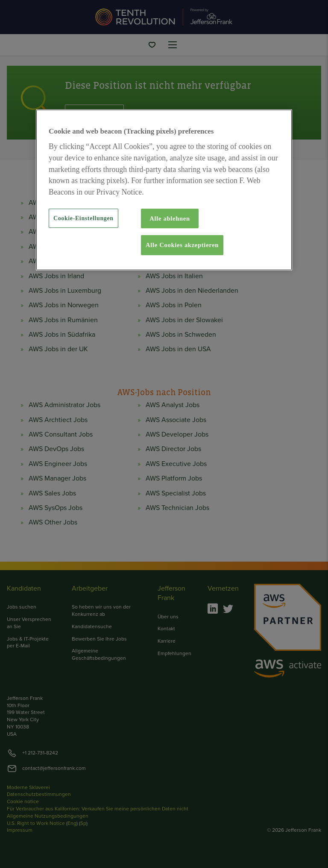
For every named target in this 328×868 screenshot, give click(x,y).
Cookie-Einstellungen (83, 218)
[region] (164, 190)
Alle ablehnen (170, 218)
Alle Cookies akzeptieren (182, 245)
